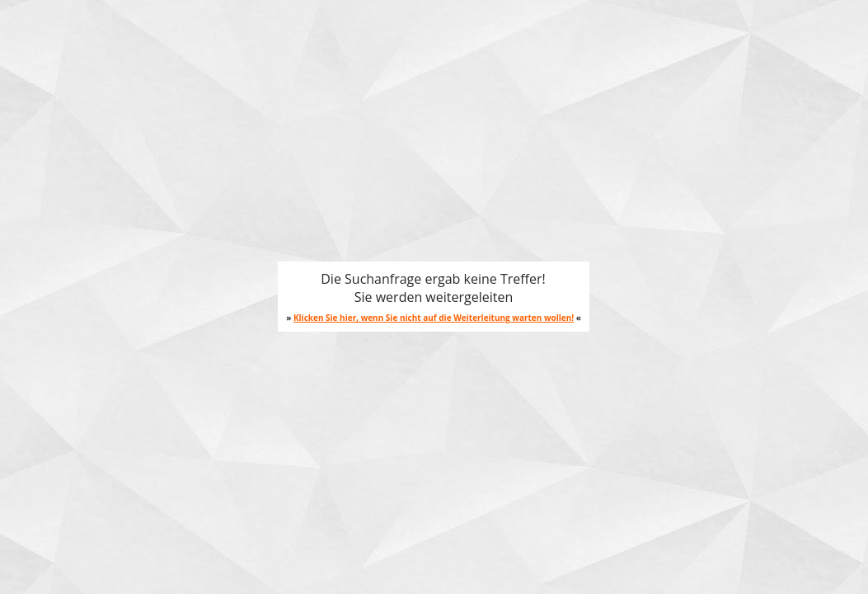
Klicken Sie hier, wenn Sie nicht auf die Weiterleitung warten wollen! (434, 318)
